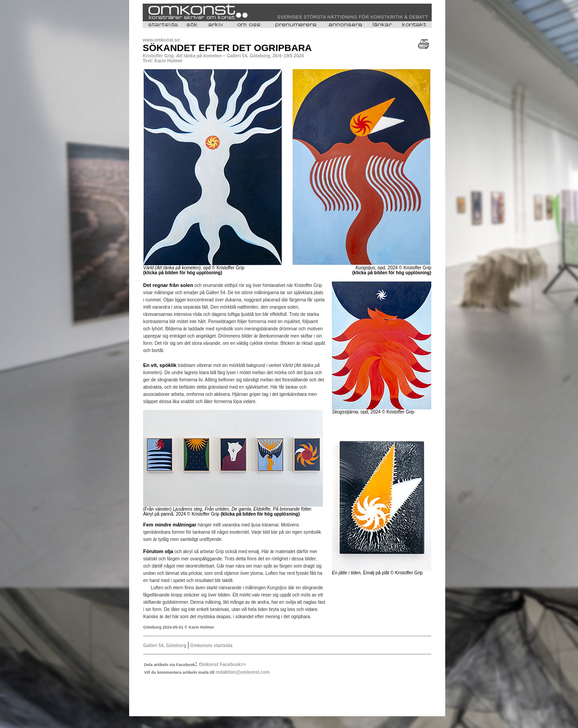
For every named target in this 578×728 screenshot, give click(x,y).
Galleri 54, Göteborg (165, 646)
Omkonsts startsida (211, 646)
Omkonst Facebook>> (223, 665)
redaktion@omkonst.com (242, 672)
